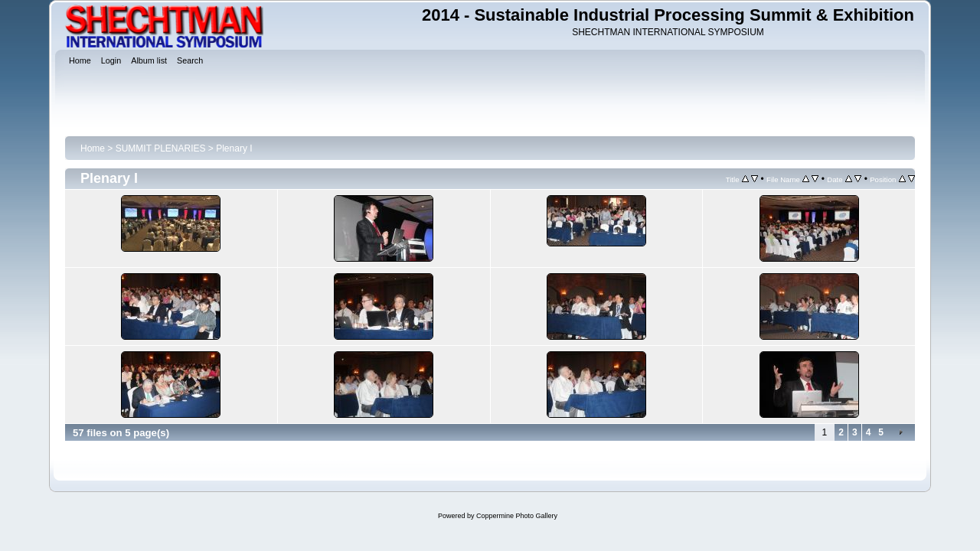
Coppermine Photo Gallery (517, 516)
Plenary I (234, 148)
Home (93, 148)
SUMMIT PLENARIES (161, 148)
